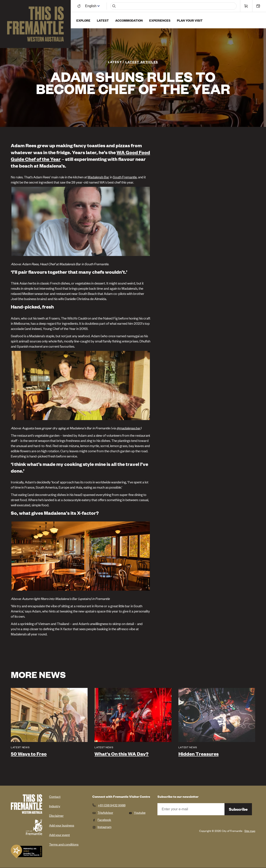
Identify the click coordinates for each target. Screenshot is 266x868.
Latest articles (142, 62)
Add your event (59, 835)
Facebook (102, 819)
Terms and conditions (64, 844)
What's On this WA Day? (122, 754)
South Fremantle (125, 177)
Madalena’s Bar (98, 177)
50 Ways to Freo (29, 754)
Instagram (102, 827)
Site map (250, 831)
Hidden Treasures (199, 754)
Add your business (62, 825)
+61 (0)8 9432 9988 (112, 805)
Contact (55, 796)
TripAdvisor (103, 812)
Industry (55, 806)
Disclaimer (56, 815)
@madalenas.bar (128, 428)
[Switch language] (91, 6)
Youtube (137, 812)
